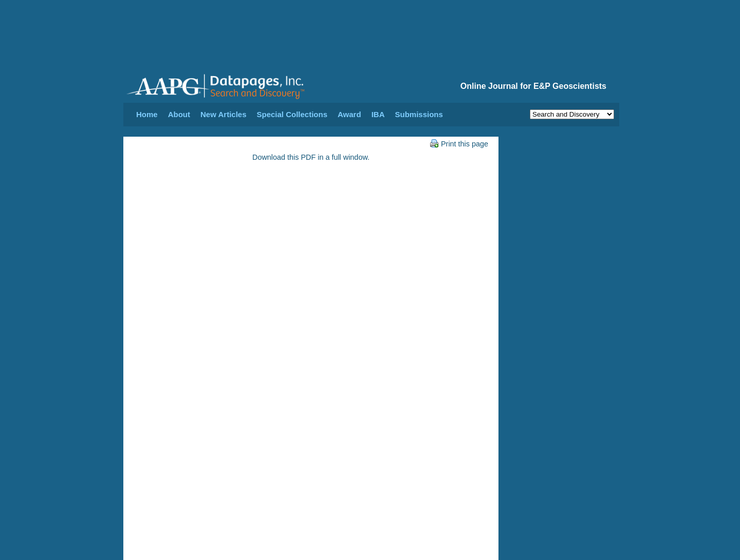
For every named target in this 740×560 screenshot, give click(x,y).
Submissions (419, 114)
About (179, 114)
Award (349, 114)
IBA (378, 114)
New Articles (223, 114)
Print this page (459, 144)
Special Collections (292, 114)
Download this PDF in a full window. (311, 157)
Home (147, 114)
